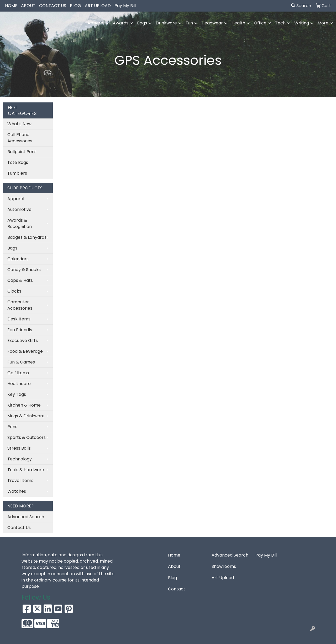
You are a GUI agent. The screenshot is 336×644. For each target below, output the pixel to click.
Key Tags (17, 394)
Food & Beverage (25, 351)
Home (174, 555)
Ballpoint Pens (22, 152)
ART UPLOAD (98, 6)
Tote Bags (18, 162)
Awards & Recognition (20, 223)
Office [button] (260, 23)
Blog (172, 578)
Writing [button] (302, 23)
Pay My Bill (125, 6)
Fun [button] (189, 23)
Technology (20, 459)
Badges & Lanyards (27, 237)
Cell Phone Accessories (20, 138)
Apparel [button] (96, 23)
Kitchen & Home (24, 405)
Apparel (16, 199)
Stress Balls (19, 448)
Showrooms (224, 566)
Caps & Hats (20, 280)
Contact (177, 589)
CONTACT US (53, 6)
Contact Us (19, 528)
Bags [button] (142, 23)
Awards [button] (121, 23)
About (174, 566)
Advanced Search (26, 517)
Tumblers (17, 173)
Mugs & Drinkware (26, 416)
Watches (17, 491)
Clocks (14, 291)
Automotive (19, 209)
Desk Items (19, 319)
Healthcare (19, 384)
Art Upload (223, 578)
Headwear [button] (212, 23)
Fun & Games (21, 362)
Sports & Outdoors (27, 437)
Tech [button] (280, 23)
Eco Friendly (20, 330)
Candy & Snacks (24, 270)
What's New (19, 124)
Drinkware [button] (166, 23)
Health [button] (238, 23)
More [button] (323, 23)
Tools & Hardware (26, 470)
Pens (12, 427)
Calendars (18, 259)
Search (301, 6)
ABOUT (28, 6)
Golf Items (18, 373)
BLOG (75, 6)
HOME (11, 6)
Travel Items (20, 481)
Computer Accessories (20, 305)
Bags (12, 248)
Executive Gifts (23, 341)
